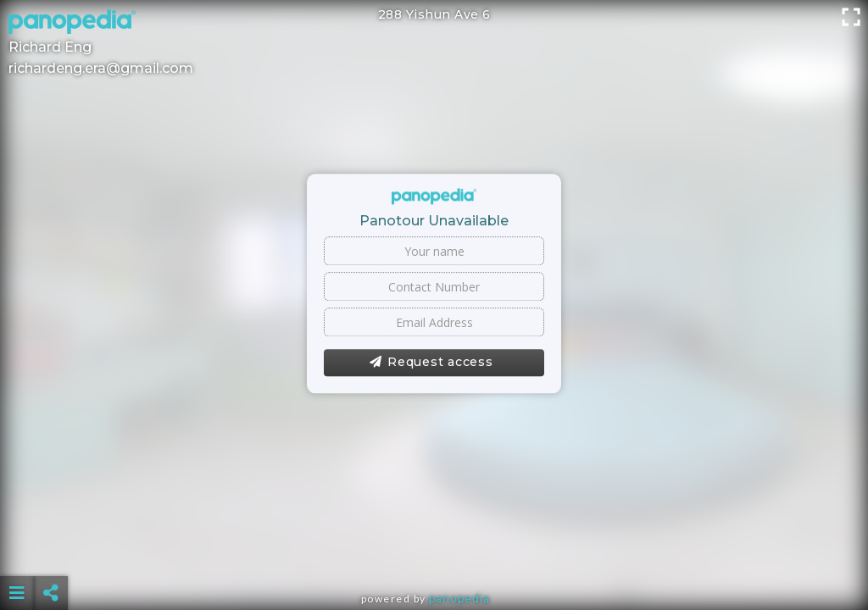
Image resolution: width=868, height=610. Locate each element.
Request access (431, 363)
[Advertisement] (434, 551)
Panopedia (459, 599)
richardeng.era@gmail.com (101, 68)
